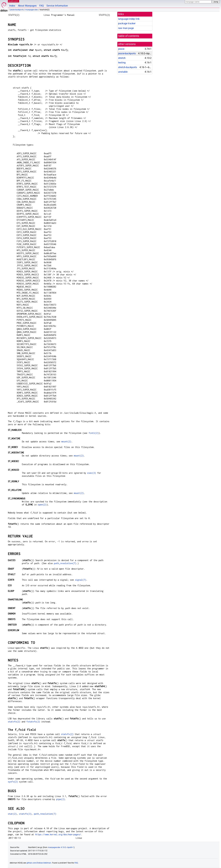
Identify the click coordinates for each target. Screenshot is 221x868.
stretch (122, 58)
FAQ (42, 6)
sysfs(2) (13, 782)
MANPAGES (14, 1)
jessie (121, 49)
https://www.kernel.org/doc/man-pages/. (59, 834)
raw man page (126, 28)
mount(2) (66, 442)
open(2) (42, 505)
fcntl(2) (94, 433)
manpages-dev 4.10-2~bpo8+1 (61, 847)
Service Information (57, 6)
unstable (123, 72)
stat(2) (12, 814)
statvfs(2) (14, 722)
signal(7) (81, 580)
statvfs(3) (25, 814)
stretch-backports (128, 67)
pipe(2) (60, 799)
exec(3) (92, 473)
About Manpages (27, 6)
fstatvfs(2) (33, 722)
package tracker (127, 23)
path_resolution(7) (65, 563)
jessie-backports (17, 10)
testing (122, 63)
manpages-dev (32, 10)
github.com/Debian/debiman (39, 863)
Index (12, 6)
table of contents (129, 36)
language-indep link (129, 19)
